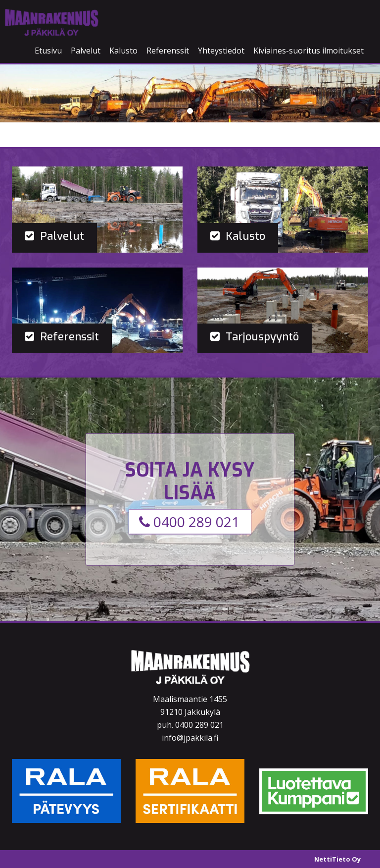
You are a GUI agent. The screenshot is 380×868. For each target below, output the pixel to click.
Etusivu (48, 51)
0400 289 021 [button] (189, 522)
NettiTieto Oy (337, 859)
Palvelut (86, 51)
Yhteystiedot (221, 51)
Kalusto (123, 51)
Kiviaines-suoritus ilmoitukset (309, 51)
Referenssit (168, 51)
